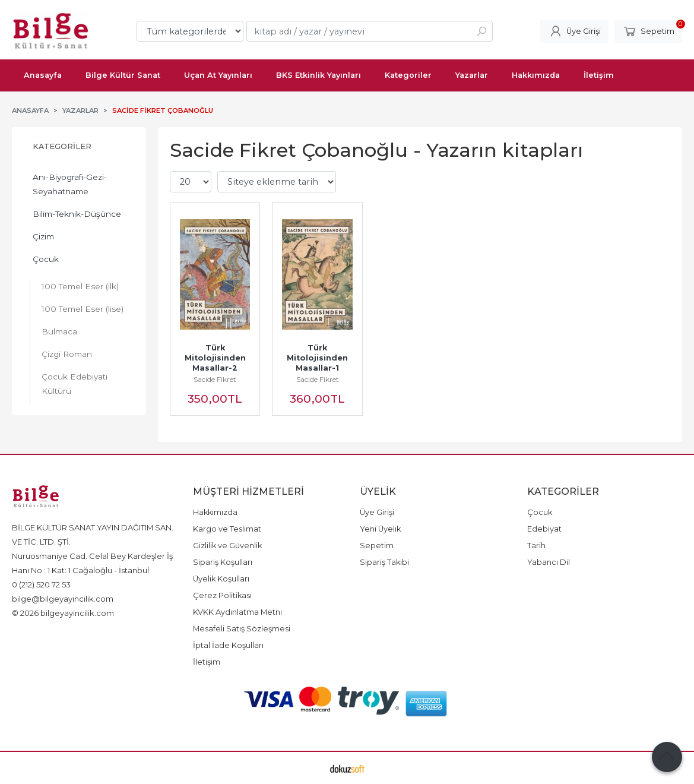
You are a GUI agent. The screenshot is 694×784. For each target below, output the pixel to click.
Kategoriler (62, 146)
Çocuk (46, 259)
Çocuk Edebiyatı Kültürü (75, 384)
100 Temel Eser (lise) (83, 309)
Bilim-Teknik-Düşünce (77, 214)
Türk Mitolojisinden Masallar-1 (319, 358)
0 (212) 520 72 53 (41, 584)
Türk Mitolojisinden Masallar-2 (216, 358)
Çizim (43, 236)
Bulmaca (59, 331)
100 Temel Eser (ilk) (80, 286)
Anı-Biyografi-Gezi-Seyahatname (70, 184)
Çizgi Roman (67, 354)
